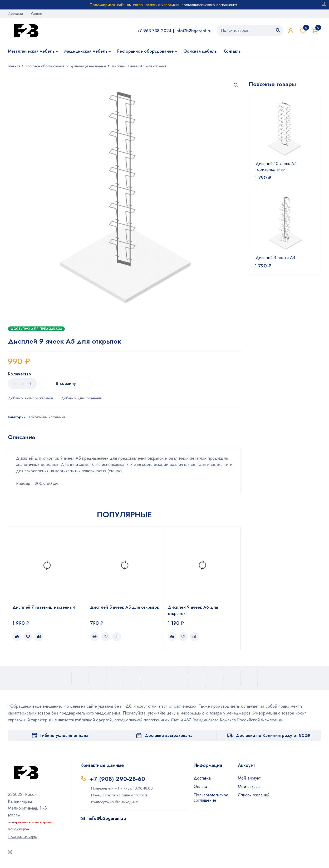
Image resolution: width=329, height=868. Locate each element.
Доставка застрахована (169, 735)
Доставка (15, 14)
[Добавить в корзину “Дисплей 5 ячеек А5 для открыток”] (95, 637)
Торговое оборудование (45, 66)
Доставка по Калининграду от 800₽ (273, 735)
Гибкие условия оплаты (64, 735)
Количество (19, 374)
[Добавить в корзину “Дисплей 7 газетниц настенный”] (17, 637)
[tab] (22, 437)
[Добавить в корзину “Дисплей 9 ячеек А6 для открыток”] (172, 637)
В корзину (66, 383)
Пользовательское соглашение (211, 798)
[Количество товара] (22, 384)
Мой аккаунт (249, 778)
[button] (236, 85)
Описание (22, 437)
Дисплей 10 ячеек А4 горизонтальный (276, 167)
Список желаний (303, 31)
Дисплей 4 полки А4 (275, 258)
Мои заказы (249, 787)
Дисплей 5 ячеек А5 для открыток (125, 607)
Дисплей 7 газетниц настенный (44, 607)
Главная (14, 66)
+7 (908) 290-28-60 (117, 779)
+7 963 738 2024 (154, 31)
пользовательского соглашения (209, 5)
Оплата (37, 14)
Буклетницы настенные (88, 66)
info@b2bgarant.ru (193, 31)
